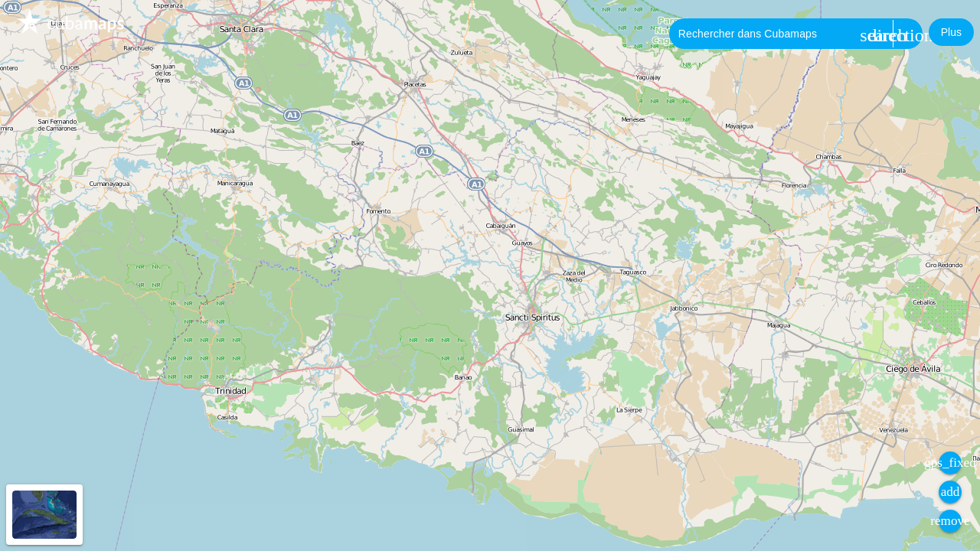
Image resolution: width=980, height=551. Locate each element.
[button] (951, 32)
